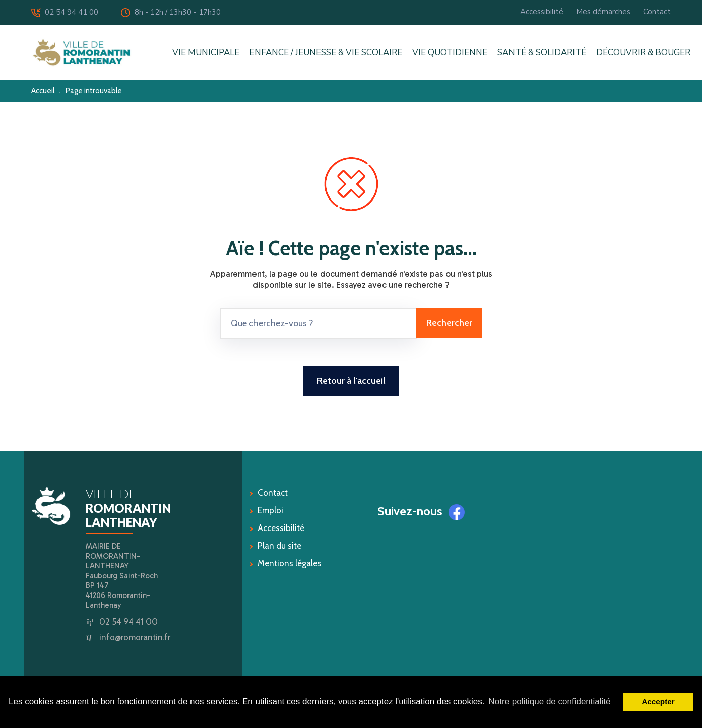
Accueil (43, 90)
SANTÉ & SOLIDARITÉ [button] (542, 53)
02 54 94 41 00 (65, 12)
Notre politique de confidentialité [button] (550, 702)
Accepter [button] (658, 702)
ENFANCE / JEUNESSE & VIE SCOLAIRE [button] (326, 53)
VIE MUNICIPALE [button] (206, 53)
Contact (657, 12)
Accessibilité (542, 12)
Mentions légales (290, 563)
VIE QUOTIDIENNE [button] (450, 53)
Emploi (270, 510)
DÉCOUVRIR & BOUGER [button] (643, 53)
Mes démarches (603, 12)
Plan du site (279, 546)
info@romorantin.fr (135, 637)
